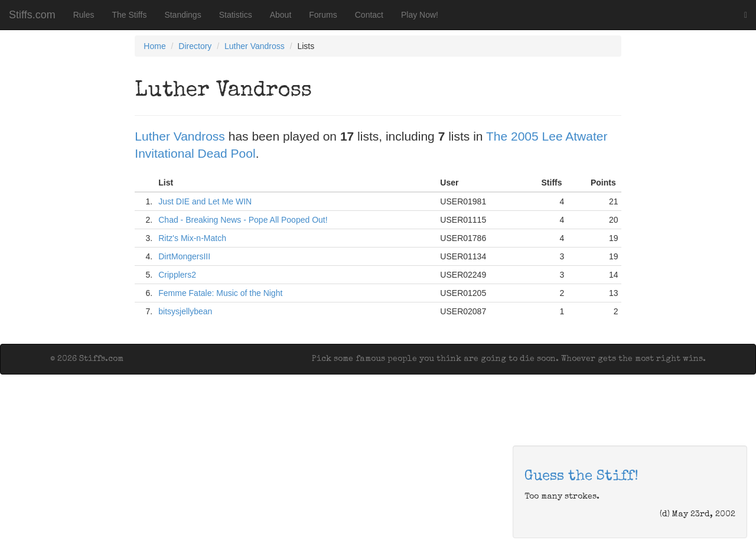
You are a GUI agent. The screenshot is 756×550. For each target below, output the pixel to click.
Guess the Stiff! (581, 477)
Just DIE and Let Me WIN (205, 201)
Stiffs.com (32, 15)
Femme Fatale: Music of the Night (220, 293)
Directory (195, 46)
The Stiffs (130, 15)
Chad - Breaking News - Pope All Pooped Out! (243, 220)
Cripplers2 (177, 275)
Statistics (236, 15)
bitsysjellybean (185, 311)
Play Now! (420, 15)
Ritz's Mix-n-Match (192, 238)
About (281, 15)
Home (154, 46)
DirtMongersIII (184, 256)
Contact (369, 15)
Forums (323, 15)
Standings (183, 15)
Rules (84, 15)
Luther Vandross (255, 46)
